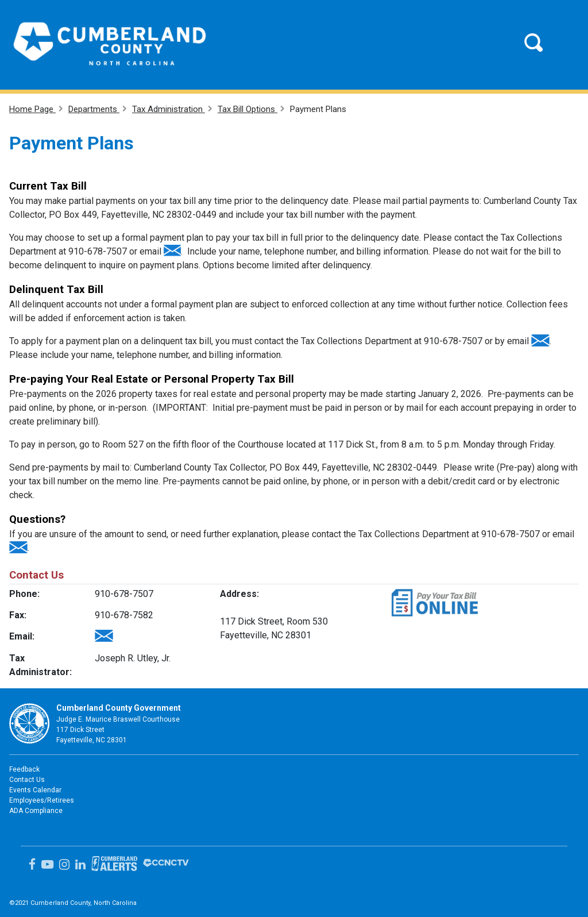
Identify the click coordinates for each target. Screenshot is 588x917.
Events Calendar (35, 790)
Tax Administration (169, 109)
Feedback (24, 769)
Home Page (32, 109)
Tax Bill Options (247, 109)
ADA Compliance (36, 811)
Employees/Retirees (42, 800)
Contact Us (27, 780)
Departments (94, 109)
